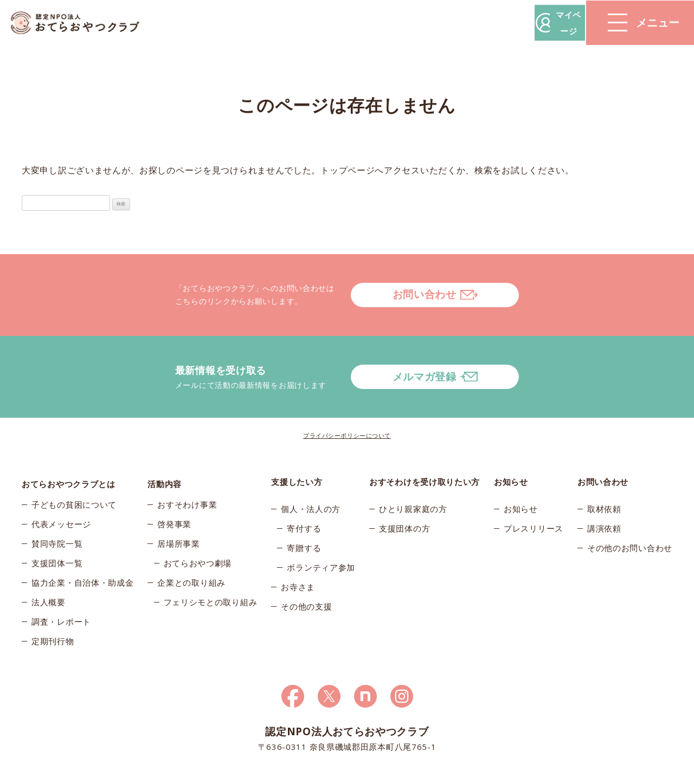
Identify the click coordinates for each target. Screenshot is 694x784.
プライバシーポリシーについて (347, 402)
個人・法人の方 (311, 475)
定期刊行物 (53, 612)
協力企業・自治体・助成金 (82, 553)
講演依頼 (604, 495)
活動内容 (165, 448)
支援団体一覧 (57, 534)
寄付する (304, 495)
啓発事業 (174, 495)
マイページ (530, 22)
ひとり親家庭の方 (413, 475)
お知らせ (521, 475)
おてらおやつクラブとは (69, 448)
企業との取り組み (191, 553)
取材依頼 (604, 475)
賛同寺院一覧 (57, 514)
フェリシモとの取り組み (211, 573)
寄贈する (304, 514)
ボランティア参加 (321, 534)
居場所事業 (179, 514)
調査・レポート (61, 592)
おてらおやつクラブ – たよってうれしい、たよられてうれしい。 (81, 23)
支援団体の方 (404, 495)
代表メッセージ (61, 495)
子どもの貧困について (74, 475)
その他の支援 (306, 573)
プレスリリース (534, 495)
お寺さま (298, 553)
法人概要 (49, 573)
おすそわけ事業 (187, 475)
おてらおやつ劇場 (198, 534)
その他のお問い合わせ (630, 514)
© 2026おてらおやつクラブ (152, 772)
